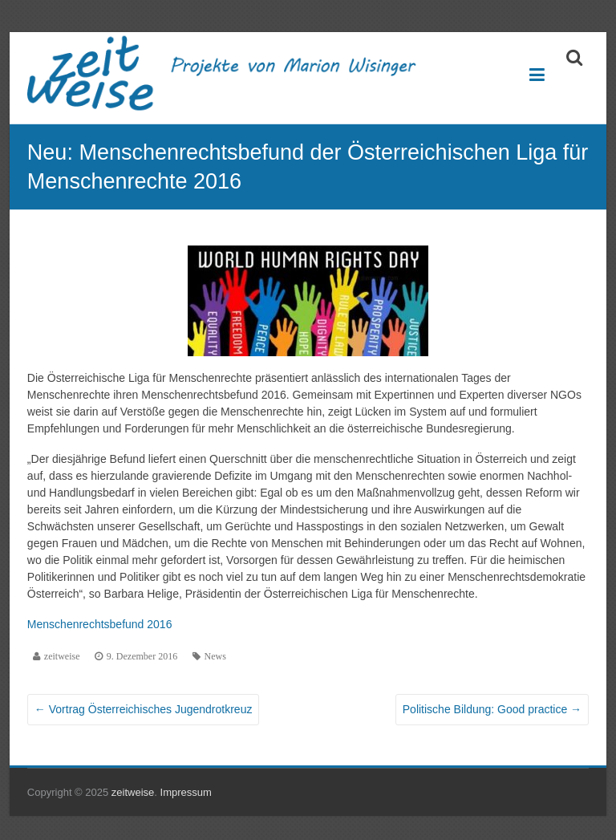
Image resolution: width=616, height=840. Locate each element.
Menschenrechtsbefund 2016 (100, 624)
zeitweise (62, 656)
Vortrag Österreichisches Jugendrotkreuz (144, 709)
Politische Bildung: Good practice (492, 709)
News (215, 656)
